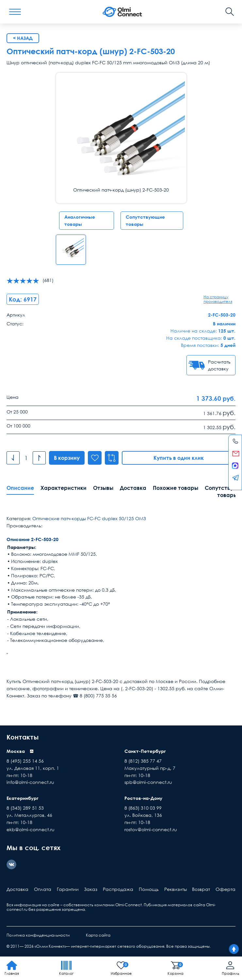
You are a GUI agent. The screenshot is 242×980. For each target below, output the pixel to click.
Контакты (23, 737)
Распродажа (118, 889)
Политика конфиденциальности (38, 935)
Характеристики (64, 488)
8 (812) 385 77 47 (143, 761)
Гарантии (68, 889)
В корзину (67, 458)
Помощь (149, 889)
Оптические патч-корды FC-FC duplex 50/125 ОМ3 (89, 518)
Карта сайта (98, 935)
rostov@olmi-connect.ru (151, 829)
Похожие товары (176, 488)
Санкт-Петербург (145, 751)
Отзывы (103, 488)
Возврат (201, 889)
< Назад (23, 38)
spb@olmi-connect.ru (148, 782)
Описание (20, 488)
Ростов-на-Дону (143, 798)
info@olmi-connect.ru (30, 782)
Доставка (133, 488)
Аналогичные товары (80, 220)
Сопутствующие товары (145, 220)
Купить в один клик (179, 458)
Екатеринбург (23, 798)
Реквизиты (176, 889)
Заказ (91, 889)
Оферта (226, 889)
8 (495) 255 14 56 (25, 761)
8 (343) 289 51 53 (25, 808)
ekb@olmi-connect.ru (31, 829)
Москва (16, 751)
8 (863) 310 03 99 (143, 808)
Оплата (43, 889)
